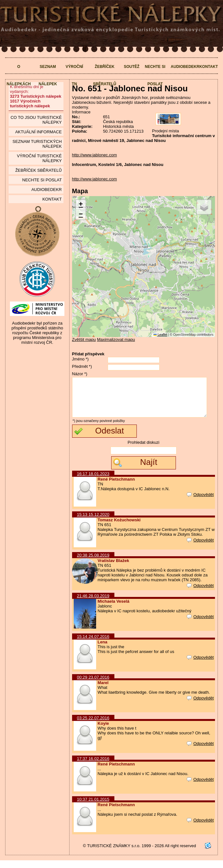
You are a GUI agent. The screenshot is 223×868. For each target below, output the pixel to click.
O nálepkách (19, 75)
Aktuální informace (38, 132)
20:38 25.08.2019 (93, 563)
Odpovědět (200, 502)
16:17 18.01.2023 (93, 481)
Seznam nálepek (48, 75)
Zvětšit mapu (84, 339)
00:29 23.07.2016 (93, 685)
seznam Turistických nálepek (37, 144)
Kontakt (209, 67)
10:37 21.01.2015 (93, 807)
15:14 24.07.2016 (93, 644)
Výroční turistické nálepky (39, 158)
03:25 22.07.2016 (93, 726)
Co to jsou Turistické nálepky (36, 120)
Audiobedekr (185, 67)
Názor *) (80, 374)
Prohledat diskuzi (143, 450)
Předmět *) (82, 366)
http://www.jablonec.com (95, 155)
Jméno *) (80, 359)
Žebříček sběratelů (104, 75)
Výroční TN (74, 75)
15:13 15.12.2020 (93, 522)
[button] (81, 205)
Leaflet (160, 335)
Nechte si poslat (155, 75)
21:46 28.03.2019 (93, 603)
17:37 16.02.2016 (93, 766)
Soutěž (132, 67)
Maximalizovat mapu (116, 339)
